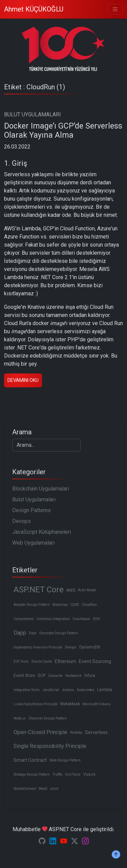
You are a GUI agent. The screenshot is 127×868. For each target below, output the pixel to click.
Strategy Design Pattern (32, 774)
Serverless (96, 732)
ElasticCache (42, 661)
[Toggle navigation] (115, 9)
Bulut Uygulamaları (34, 499)
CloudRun (89, 605)
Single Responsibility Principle (50, 746)
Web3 (43, 789)
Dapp (20, 633)
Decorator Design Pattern (59, 633)
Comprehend (24, 619)
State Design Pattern (65, 760)
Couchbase (81, 619)
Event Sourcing (95, 661)
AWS (71, 590)
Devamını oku (23, 380)
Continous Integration (53, 619)
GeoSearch (73, 676)
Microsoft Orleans (97, 704)
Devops (22, 521)
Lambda (105, 690)
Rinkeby (76, 733)
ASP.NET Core (39, 590)
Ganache (55, 676)
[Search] (46, 445)
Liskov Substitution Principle (36, 704)
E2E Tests (21, 661)
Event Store (24, 676)
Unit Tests (73, 774)
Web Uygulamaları (33, 543)
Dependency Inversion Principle (38, 647)
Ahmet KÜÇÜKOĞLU (34, 9)
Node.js (20, 718)
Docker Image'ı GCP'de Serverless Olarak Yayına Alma (63, 131)
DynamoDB (90, 647)
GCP (41, 676)
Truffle (57, 774)
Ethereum (66, 661)
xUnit (54, 789)
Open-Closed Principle (40, 732)
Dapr (33, 633)
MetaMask (70, 704)
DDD (96, 619)
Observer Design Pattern (48, 718)
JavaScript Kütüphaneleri (41, 532)
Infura (90, 676)
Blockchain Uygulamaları (41, 489)
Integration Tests (27, 690)
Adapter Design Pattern (32, 605)
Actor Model (87, 590)
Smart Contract (30, 760)
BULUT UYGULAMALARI (33, 115)
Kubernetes (86, 690)
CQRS (75, 605)
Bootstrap (60, 605)
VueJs (89, 774)
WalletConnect (25, 789)
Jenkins (68, 690)
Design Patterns (31, 510)
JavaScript (51, 690)
